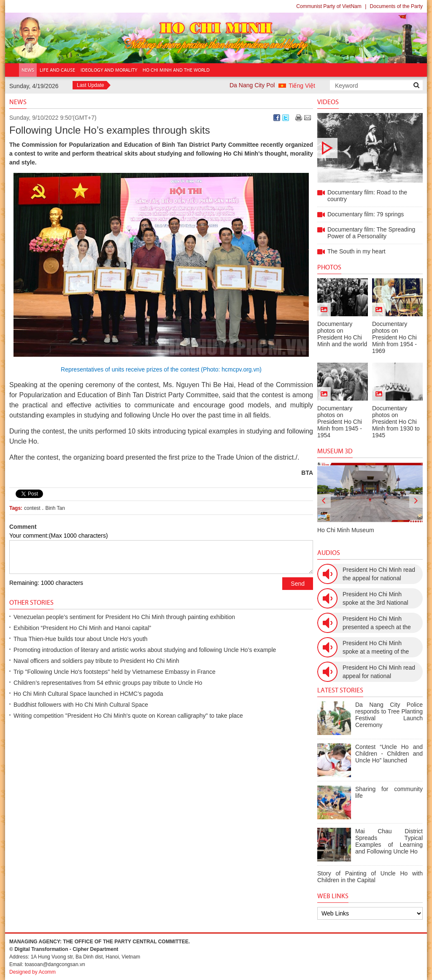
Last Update (90, 85)
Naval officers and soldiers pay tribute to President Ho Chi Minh (96, 661)
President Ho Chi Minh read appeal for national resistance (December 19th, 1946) (379, 672)
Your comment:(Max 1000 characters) (59, 536)
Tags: (16, 508)
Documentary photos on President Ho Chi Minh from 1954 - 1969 (394, 337)
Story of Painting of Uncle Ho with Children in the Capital (370, 877)
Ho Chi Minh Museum (346, 530)
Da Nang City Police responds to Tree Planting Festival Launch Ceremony (389, 715)
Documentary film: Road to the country (370, 148)
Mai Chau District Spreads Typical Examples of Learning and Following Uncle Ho (389, 841)
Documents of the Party (396, 6)
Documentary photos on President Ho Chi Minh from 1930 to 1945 (396, 422)
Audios (329, 553)
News (18, 102)
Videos (328, 102)
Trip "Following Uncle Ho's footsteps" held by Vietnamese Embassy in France (115, 672)
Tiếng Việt (302, 86)
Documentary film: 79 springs (366, 214)
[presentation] (324, 501)
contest (32, 508)
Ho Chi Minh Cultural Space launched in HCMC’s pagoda (88, 694)
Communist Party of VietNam (329, 6)
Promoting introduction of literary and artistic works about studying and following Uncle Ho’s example (145, 650)
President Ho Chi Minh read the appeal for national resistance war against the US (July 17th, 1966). (379, 574)
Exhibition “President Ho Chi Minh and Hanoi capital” (82, 628)
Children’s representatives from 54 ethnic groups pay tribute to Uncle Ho (108, 683)
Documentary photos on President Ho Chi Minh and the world (342, 334)
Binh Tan (55, 508)
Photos (329, 267)
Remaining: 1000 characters (46, 583)
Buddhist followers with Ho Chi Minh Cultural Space (81, 705)
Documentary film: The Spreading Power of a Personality (371, 233)
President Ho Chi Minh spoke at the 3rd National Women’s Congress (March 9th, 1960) (378, 599)
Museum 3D (335, 451)
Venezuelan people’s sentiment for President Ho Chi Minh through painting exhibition (124, 617)
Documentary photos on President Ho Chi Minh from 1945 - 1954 (340, 422)
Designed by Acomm (32, 972)
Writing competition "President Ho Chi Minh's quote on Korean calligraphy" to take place (128, 716)
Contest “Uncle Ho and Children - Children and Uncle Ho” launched (389, 754)
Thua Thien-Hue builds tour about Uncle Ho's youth (81, 639)
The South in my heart (356, 251)
